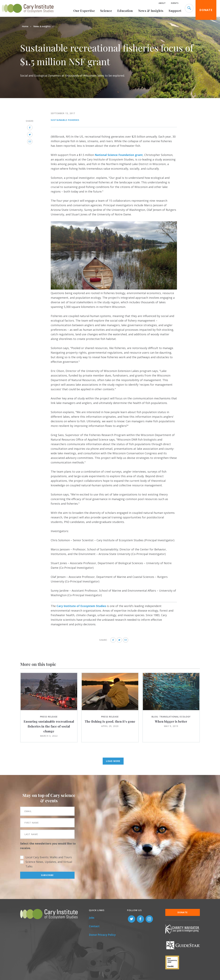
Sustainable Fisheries (65, 120)
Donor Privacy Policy (102, 935)
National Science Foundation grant (119, 155)
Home (25, 26)
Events (175, 3)
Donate (206, 10)
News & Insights (151, 11)
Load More (113, 761)
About (162, 3)
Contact (94, 926)
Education (125, 11)
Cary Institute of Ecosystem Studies (81, 606)
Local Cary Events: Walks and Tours (49, 857)
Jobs (92, 918)
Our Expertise (84, 11)
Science (106, 11)
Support (175, 11)
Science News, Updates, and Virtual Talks (49, 864)
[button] (114, 288)
